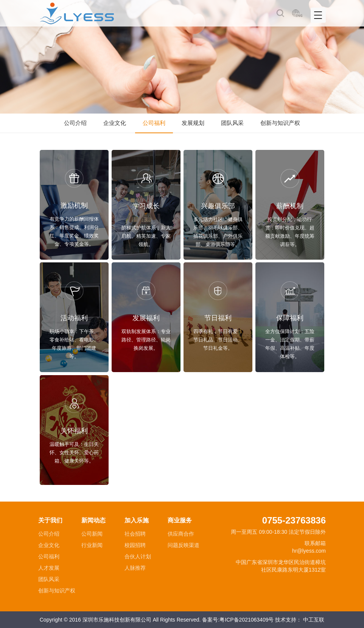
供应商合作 (181, 534)
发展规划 (193, 123)
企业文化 (115, 123)
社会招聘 (135, 534)
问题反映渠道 (184, 545)
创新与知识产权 (280, 123)
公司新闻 (92, 534)
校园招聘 (135, 545)
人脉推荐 (135, 568)
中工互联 (314, 620)
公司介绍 (75, 123)
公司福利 (154, 123)
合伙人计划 (138, 556)
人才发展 (49, 568)
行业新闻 (92, 545)
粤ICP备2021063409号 (247, 620)
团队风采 (232, 123)
